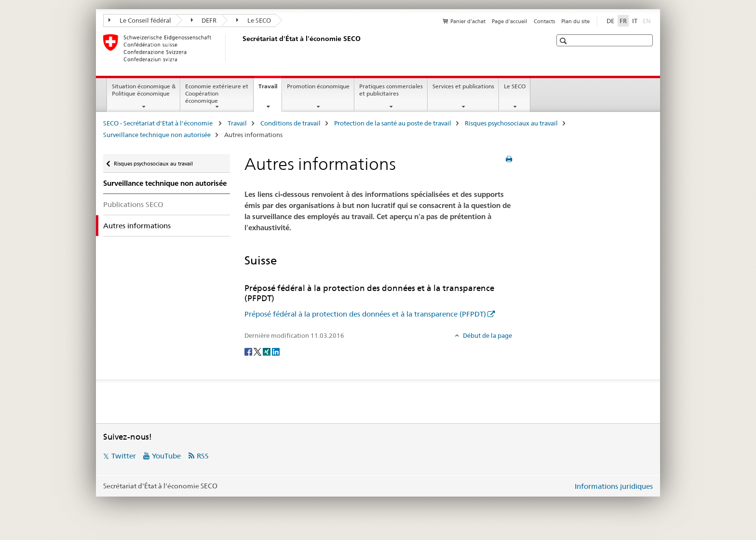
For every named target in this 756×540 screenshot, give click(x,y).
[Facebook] (249, 351)
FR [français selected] (623, 21)
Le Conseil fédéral (140, 20)
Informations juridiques (614, 486)
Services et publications (463, 86)
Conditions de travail (290, 123)
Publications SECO (133, 204)
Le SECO (254, 20)
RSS (203, 456)
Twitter (124, 456)
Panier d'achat (468, 21)
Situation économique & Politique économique (144, 90)
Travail (270, 89)
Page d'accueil (509, 21)
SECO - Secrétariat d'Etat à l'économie (159, 123)
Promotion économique (318, 86)
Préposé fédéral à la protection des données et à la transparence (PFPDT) (365, 314)
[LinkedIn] (276, 351)
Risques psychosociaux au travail (511, 123)
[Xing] (267, 351)
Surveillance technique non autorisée (157, 135)
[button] (564, 41)
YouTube (166, 456)
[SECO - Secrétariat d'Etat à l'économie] (241, 48)
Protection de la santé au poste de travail (393, 123)
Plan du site (575, 21)
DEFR (204, 20)
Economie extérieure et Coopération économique (217, 93)
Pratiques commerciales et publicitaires (391, 90)
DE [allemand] (610, 21)
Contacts (544, 21)
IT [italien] (635, 21)
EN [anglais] (648, 20)
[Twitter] (258, 351)
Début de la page (487, 335)
